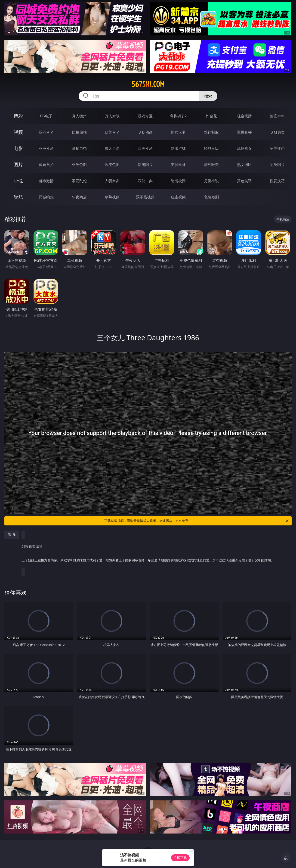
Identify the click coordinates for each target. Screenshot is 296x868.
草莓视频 (112, 197)
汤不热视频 (145, 197)
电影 (18, 148)
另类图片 (277, 165)
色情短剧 (211, 197)
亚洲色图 (79, 165)
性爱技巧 (277, 181)
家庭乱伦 (79, 181)
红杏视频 (178, 197)
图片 (18, 164)
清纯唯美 (211, 165)
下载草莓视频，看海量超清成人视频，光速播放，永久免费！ (197, 521)
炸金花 (211, 116)
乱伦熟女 (244, 148)
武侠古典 (145, 181)
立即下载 (180, 858)
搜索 (208, 96)
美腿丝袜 (178, 165)
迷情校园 (178, 181)
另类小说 (211, 181)
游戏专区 (145, 116)
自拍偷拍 (79, 132)
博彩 (18, 116)
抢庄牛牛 (277, 116)
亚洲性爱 (46, 148)
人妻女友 (112, 181)
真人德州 (79, 116)
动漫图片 (145, 165)
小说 (18, 181)
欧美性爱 (145, 148)
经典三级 (211, 148)
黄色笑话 (244, 181)
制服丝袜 (178, 148)
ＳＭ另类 (277, 132)
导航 (18, 197)
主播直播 (244, 132)
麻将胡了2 (178, 116)
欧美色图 (112, 165)
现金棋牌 (244, 116)
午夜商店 (79, 197)
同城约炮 (46, 197)
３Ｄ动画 (145, 132)
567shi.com (148, 84)
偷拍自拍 (79, 148)
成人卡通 (112, 148)
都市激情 (46, 181)
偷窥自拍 (46, 165)
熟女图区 (244, 165)
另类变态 (277, 148)
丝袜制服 (211, 132)
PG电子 (46, 116)
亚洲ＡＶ (46, 132)
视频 (18, 132)
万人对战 (112, 116)
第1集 (12, 535)
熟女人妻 (178, 132)
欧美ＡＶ (112, 132)
